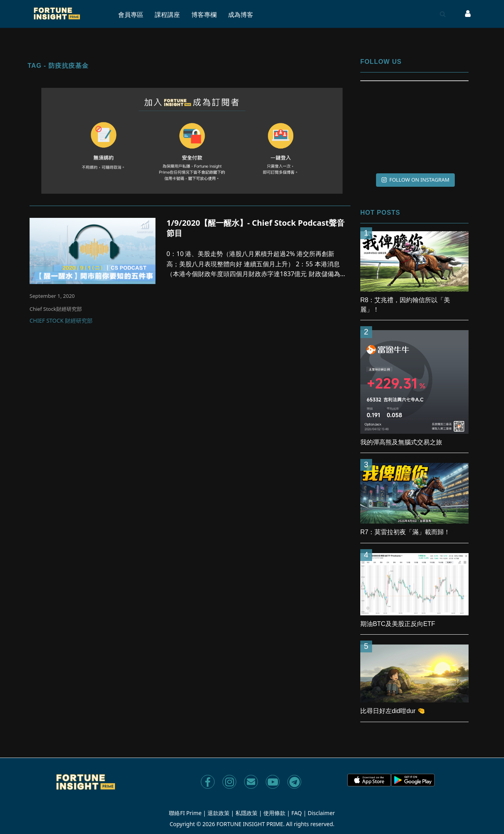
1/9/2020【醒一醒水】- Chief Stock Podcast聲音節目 (256, 228)
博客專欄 (204, 15)
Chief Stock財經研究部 (56, 309)
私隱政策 (246, 813)
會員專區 (131, 15)
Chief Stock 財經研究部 (61, 321)
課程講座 (167, 15)
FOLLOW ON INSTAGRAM (416, 180)
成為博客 (241, 15)
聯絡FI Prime (185, 813)
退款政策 (219, 813)
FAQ (297, 813)
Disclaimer (321, 813)
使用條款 (274, 813)
